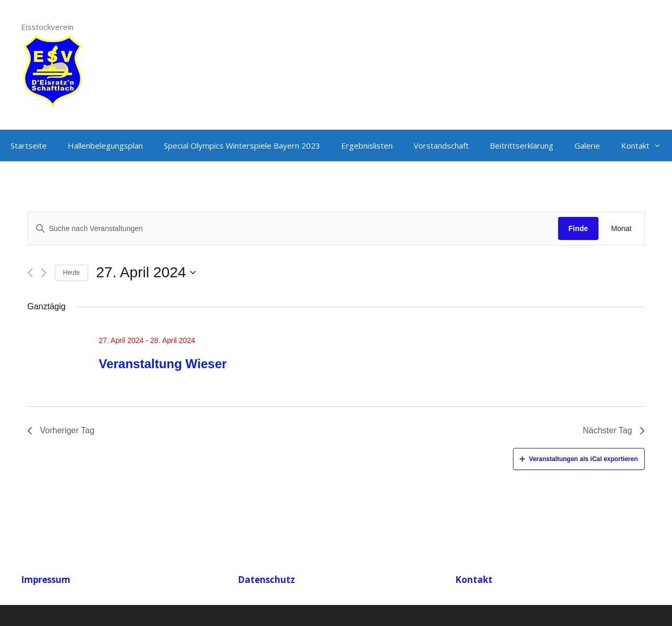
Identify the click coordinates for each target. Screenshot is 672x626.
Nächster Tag (614, 430)
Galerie (587, 145)
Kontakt (646, 145)
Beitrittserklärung (522, 145)
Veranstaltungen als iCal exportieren (579, 459)
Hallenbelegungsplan (105, 145)
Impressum (46, 580)
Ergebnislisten (367, 145)
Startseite (29, 145)
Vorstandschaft (441, 145)
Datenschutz (266, 580)
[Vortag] (30, 273)
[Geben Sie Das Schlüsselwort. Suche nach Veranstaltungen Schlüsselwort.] (293, 229)
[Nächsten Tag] (44, 273)
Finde (578, 228)
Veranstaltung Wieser (163, 364)
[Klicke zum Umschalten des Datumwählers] (146, 273)
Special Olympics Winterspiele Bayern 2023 (242, 145)
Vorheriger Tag (61, 430)
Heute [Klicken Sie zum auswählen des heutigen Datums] (71, 273)
